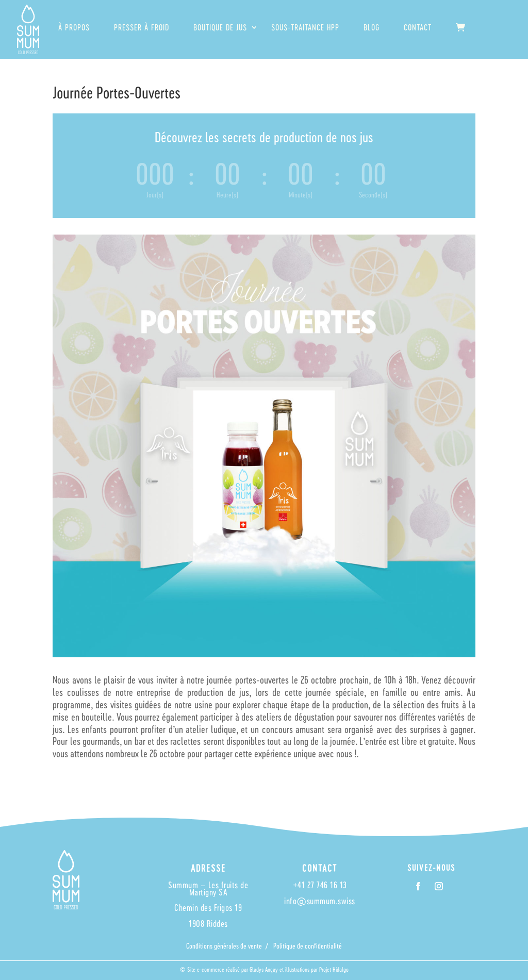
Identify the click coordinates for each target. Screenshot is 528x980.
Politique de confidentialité (308, 946)
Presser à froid (142, 28)
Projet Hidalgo (334, 969)
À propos (74, 28)
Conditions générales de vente (224, 946)
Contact (418, 28)
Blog (372, 28)
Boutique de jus (220, 28)
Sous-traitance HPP (305, 28)
